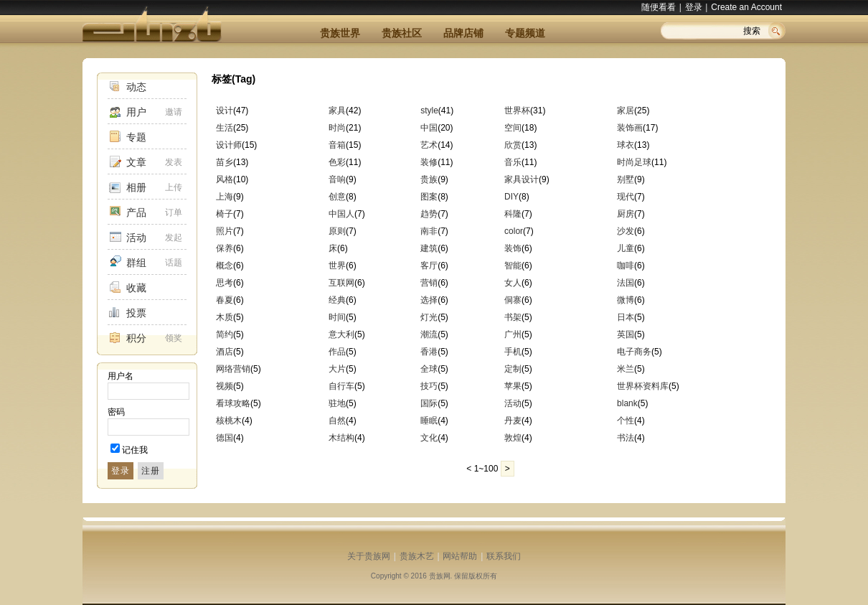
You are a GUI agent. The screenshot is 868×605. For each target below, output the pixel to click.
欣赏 (513, 145)
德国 (225, 438)
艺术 (429, 145)
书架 (513, 317)
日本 (626, 317)
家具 (337, 111)
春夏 (225, 300)
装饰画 (630, 128)
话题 (174, 263)
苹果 (513, 386)
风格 (225, 179)
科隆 (513, 214)
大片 (337, 369)
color (514, 231)
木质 (225, 317)
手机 (513, 352)
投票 (136, 313)
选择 (429, 300)
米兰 (626, 369)
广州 (513, 334)
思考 (225, 283)
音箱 (337, 145)
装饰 (513, 248)
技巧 (429, 386)
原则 (337, 231)
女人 (513, 283)
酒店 (225, 352)
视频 (225, 386)
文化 (429, 438)
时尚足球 (634, 162)
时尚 (337, 128)
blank (627, 403)
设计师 (229, 145)
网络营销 (233, 369)
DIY (511, 197)
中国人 (341, 214)
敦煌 (513, 438)
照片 (225, 231)
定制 (513, 369)
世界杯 (517, 111)
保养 (225, 248)
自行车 (341, 386)
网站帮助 (460, 556)
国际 (429, 403)
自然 (337, 421)
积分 (136, 338)
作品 (337, 352)
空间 (513, 128)
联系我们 (504, 556)
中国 (429, 128)
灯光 (429, 317)
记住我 (135, 450)
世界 (337, 266)
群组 (136, 263)
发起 (174, 238)
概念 (225, 266)
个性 (626, 421)
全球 (429, 369)
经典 (337, 300)
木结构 (341, 438)
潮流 (429, 334)
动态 (136, 87)
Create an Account (746, 7)
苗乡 (225, 162)
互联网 (341, 283)
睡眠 (429, 421)
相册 (136, 187)
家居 (626, 111)
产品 (136, 212)
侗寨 (513, 300)
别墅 (626, 179)
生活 (225, 128)
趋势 (429, 214)
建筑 (429, 248)
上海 (225, 197)
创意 (337, 197)
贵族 (429, 179)
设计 (225, 111)
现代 (626, 197)
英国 (626, 334)
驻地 (337, 403)
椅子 (225, 214)
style (429, 111)
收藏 (136, 288)
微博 (626, 300)
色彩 (337, 162)
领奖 (174, 338)
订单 (174, 212)
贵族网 (440, 576)
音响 (337, 179)
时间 (337, 317)
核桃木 (229, 421)
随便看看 (659, 7)
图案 (429, 197)
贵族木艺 (417, 556)
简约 (225, 334)
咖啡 (626, 266)
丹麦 (513, 421)
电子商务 (634, 352)
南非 (429, 231)
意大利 (341, 334)
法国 (626, 283)
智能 (513, 266)
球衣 (626, 145)
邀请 (174, 112)
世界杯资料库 (643, 386)
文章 (136, 162)
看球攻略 (233, 403)
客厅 (429, 266)
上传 (174, 187)
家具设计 (522, 179)
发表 (174, 162)
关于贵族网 (369, 556)
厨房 (626, 214)
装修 (429, 162)
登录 (694, 7)
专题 (136, 137)
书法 (626, 438)
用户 (136, 112)
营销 (429, 283)
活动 (136, 238)
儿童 (626, 248)
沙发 (626, 231)
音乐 (513, 162)
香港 (429, 352)
